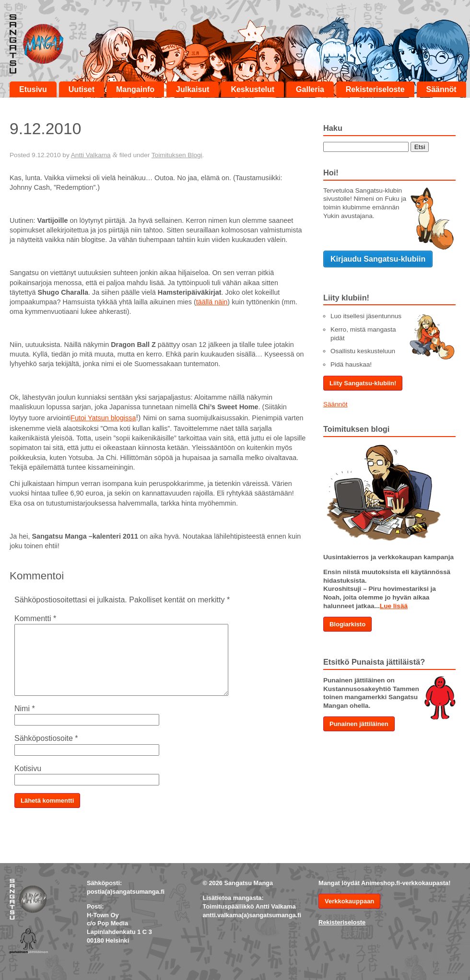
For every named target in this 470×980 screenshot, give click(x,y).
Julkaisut (193, 89)
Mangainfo (135, 89)
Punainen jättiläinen (359, 724)
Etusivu (33, 89)
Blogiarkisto (347, 624)
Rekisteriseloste (375, 89)
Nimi (25, 709)
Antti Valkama (91, 155)
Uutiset (82, 89)
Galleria (310, 89)
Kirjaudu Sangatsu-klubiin (378, 259)
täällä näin (212, 302)
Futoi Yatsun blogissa (103, 418)
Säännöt (441, 89)
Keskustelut (253, 89)
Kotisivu (28, 768)
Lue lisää (394, 606)
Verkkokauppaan (349, 901)
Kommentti (35, 618)
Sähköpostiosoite (46, 738)
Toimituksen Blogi (177, 155)
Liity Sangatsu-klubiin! (363, 383)
